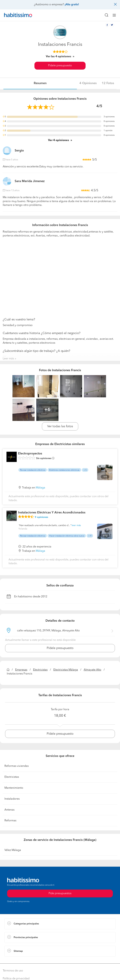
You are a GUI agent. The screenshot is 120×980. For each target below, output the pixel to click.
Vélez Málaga (13, 850)
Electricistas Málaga (66, 670)
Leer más (8, 359)
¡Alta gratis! (72, 5)
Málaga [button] (40, 488)
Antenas (9, 810)
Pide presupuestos (60, 893)
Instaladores (12, 799)
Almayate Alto (92, 670)
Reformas (10, 821)
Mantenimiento (14, 788)
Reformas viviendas (17, 766)
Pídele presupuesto (60, 66)
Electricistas (40, 670)
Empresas (21, 670)
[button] (60, 924)
